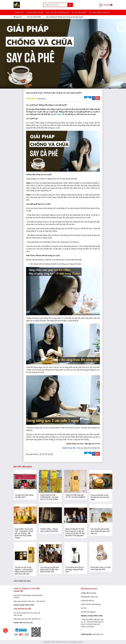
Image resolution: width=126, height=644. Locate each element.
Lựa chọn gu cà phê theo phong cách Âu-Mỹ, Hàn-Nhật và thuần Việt (50, 569)
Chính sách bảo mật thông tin (91, 604)
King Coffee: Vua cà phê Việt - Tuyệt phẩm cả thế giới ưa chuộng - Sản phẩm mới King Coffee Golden (24, 533)
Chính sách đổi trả (87, 601)
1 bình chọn (41, 99)
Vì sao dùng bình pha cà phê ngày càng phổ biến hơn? (74, 569)
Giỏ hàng (106, 5)
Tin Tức (84, 608)
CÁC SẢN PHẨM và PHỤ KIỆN (100, 12)
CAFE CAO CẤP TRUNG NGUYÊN (57, 12)
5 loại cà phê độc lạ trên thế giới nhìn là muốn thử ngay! (100, 497)
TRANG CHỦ (19, 12)
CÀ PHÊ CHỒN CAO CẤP (35, 12)
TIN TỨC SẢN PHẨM (79, 13)
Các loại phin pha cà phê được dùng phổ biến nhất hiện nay (100, 531)
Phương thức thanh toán (89, 597)
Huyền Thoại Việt (58, 114)
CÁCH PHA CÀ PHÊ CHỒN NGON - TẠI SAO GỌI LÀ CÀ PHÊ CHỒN (49, 497)
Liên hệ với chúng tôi (88, 612)
